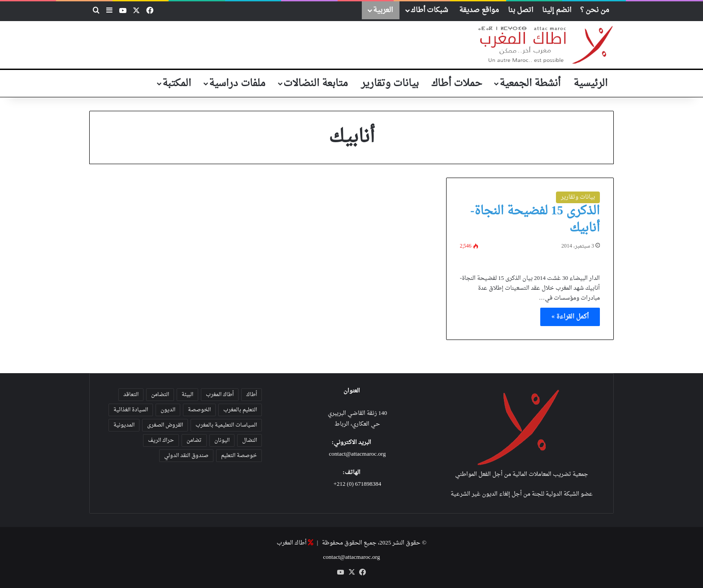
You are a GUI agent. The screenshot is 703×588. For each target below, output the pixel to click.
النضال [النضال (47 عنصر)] (250, 440)
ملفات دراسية (237, 83)
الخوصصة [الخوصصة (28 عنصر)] (199, 410)
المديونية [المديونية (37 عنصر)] (124, 425)
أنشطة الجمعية (530, 83)
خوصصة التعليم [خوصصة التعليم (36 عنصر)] (239, 456)
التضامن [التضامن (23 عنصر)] (160, 395)
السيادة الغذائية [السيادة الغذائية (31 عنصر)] (131, 410)
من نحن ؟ (595, 10)
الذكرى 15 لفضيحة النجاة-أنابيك (535, 220)
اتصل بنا (521, 10)
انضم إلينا (557, 10)
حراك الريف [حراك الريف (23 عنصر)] (161, 440)
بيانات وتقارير (390, 83)
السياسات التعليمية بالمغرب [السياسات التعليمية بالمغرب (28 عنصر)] (226, 425)
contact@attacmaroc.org (358, 454)
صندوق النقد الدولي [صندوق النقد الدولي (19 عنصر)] (186, 456)
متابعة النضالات (316, 83)
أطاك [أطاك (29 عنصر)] (252, 395)
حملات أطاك (457, 83)
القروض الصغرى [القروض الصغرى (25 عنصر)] (165, 425)
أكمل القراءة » (570, 317)
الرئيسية (590, 83)
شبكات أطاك (429, 10)
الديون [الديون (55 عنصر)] (168, 410)
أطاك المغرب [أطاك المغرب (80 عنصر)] (220, 395)
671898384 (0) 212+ (358, 484)
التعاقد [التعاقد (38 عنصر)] (131, 395)
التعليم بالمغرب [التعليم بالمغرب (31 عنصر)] (240, 410)
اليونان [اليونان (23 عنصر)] (222, 440)
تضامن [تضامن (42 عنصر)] (194, 440)
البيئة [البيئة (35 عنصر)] (187, 395)
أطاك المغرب (292, 543)
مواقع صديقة (479, 10)
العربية (383, 10)
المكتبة (177, 83)
